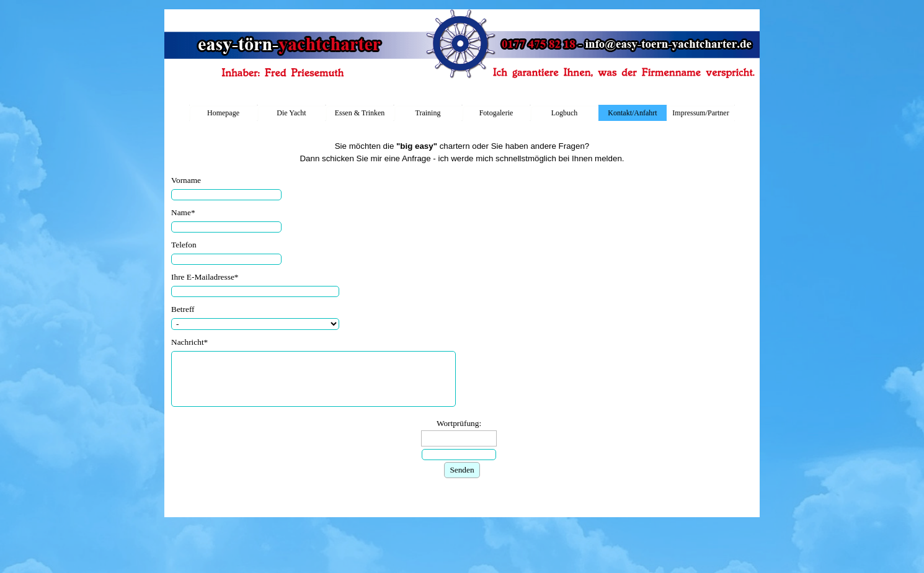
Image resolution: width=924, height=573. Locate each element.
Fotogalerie (496, 113)
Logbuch (565, 113)
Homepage (223, 113)
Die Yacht (291, 113)
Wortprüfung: (459, 423)
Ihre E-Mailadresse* (205, 277)
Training (428, 113)
